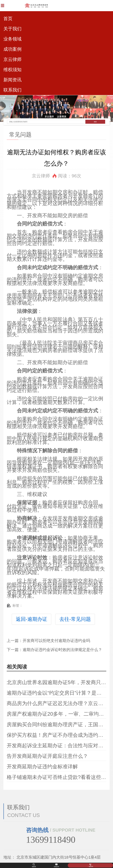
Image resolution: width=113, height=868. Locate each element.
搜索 (95, 122)
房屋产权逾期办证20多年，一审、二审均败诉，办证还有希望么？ (56, 714)
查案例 (34, 867)
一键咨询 (90, 867)
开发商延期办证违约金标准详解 (42, 767)
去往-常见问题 (75, 619)
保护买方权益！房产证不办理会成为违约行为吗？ (56, 735)
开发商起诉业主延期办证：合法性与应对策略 (56, 746)
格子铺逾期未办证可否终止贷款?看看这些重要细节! (56, 777)
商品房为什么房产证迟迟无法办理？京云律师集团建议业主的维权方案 (56, 703)
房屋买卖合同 (22, 200)
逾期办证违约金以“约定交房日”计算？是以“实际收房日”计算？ (56, 693)
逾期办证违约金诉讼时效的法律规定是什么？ (62, 650)
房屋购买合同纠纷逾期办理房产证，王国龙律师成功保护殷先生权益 (56, 724)
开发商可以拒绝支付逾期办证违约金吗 (56, 641)
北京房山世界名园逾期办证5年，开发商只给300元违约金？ (56, 682)
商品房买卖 (85, 343)
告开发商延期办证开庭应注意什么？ (47, 756)
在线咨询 (56, 867)
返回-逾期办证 (32, 619)
